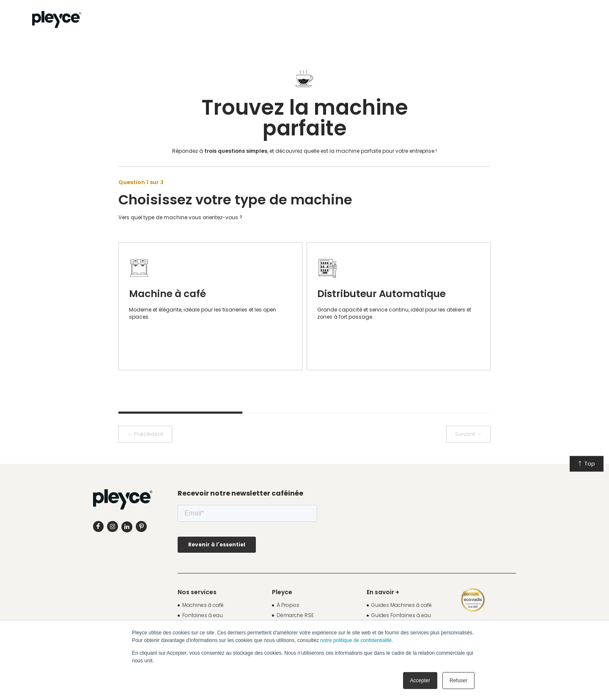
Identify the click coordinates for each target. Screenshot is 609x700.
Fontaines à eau (203, 615)
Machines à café (203, 605)
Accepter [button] (420, 681)
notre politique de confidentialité (356, 640)
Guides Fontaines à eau (401, 615)
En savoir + (383, 592)
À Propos (288, 605)
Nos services (197, 592)
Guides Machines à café (402, 605)
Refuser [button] (458, 681)
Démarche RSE (295, 615)
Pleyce (282, 592)
